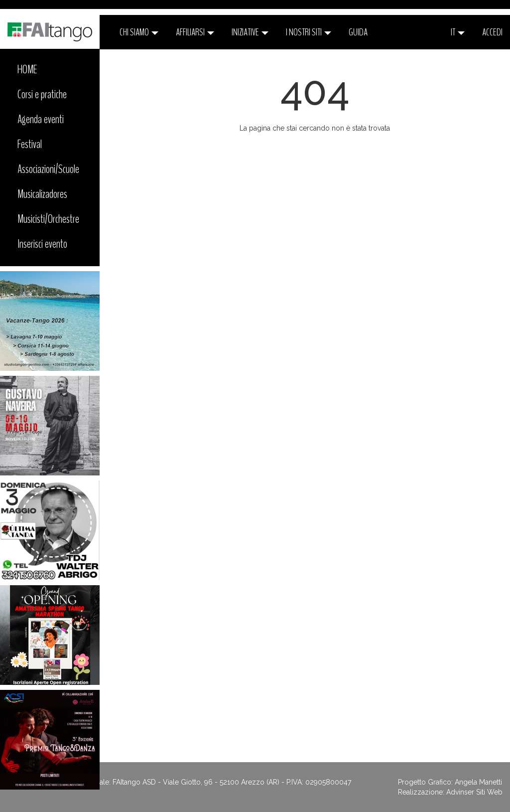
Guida (358, 32)
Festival (30, 144)
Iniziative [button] (250, 32)
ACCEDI (492, 32)
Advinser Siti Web (474, 792)
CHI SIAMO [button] (139, 32)
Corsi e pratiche (42, 94)
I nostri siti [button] (309, 32)
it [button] (458, 32)
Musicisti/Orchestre (48, 219)
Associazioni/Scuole (48, 169)
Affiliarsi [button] (195, 32)
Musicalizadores (42, 194)
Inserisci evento (42, 244)
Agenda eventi (41, 119)
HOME (27, 69)
